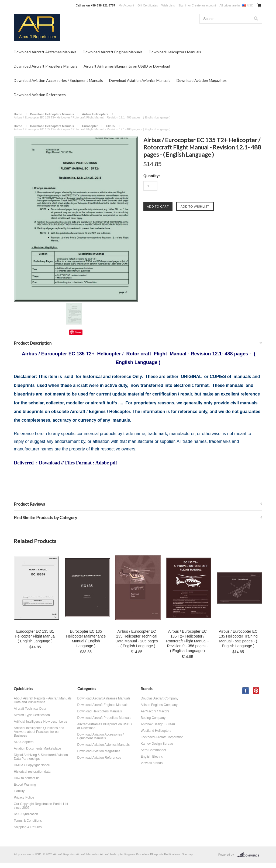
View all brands (152, 763)
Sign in (183, 5)
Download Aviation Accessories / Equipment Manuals (58, 80)
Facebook (246, 691)
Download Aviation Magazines (202, 80)
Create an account (204, 5)
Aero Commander (153, 750)
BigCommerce (249, 855)
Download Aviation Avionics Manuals (140, 80)
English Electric (152, 757)
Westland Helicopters (156, 731)
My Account (126, 5)
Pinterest (256, 691)
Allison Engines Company (159, 705)
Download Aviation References (40, 95)
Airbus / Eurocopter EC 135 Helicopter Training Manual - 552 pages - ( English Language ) (238, 639)
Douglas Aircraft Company (159, 698)
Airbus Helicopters (95, 114)
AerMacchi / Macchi (155, 711)
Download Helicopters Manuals (175, 52)
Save (78, 332)
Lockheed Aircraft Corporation (162, 737)
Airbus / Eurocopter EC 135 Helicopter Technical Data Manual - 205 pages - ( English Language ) (137, 639)
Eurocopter (90, 126)
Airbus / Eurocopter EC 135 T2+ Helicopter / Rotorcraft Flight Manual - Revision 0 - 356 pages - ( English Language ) (187, 641)
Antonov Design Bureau (158, 724)
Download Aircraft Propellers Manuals (46, 66)
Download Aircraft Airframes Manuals (45, 52)
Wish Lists (168, 5)
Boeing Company (153, 718)
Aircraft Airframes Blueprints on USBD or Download (127, 66)
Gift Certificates (148, 5)
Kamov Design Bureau (157, 744)
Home (18, 114)
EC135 (111, 126)
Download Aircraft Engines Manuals (113, 52)
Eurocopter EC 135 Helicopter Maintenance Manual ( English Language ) (86, 639)
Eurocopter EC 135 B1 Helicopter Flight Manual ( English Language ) (35, 636)
